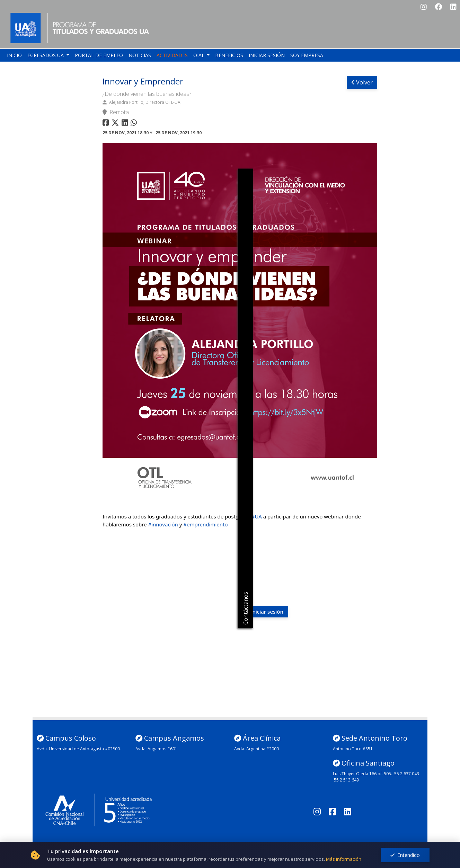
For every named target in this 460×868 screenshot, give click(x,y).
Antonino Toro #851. (353, 749)
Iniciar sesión (267, 55)
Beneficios (229, 55)
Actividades (172, 55)
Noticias (140, 55)
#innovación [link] (163, 524)
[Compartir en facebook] (107, 124)
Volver (362, 82)
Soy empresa (307, 55)
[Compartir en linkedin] (126, 124)
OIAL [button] (200, 55)
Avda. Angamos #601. (157, 749)
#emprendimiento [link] (205, 524)
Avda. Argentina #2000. (257, 749)
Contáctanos (246, 608)
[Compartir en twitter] (116, 124)
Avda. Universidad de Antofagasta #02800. (79, 749)
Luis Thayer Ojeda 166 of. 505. (362, 774)
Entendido (405, 855)
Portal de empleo (99, 55)
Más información (344, 859)
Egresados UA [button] (46, 55)
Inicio (14, 55)
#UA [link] (257, 516)
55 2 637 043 (407, 774)
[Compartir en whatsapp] (135, 124)
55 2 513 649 (346, 780)
